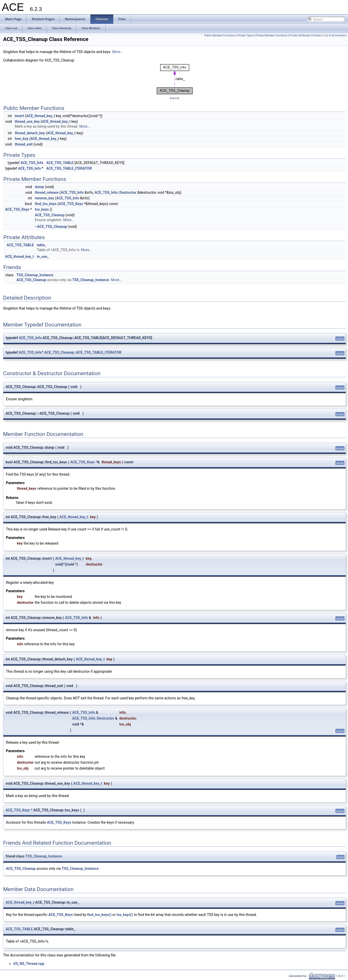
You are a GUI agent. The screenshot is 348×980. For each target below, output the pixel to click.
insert (19, 116)
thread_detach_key (30, 133)
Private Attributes (300, 35)
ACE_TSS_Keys (71, 204)
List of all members (335, 35)
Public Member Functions (220, 35)
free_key (21, 139)
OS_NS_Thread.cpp (29, 964)
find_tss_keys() (99, 915)
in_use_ (43, 257)
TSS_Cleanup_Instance (35, 275)
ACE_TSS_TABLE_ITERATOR (69, 168)
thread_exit (24, 144)
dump (39, 187)
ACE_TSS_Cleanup (50, 215)
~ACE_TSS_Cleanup (51, 227)
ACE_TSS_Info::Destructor (116, 192)
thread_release (47, 192)
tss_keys (42, 209)
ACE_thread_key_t (40, 116)
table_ (42, 245)
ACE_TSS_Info (32, 163)
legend (174, 98)
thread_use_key (27, 121)
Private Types (245, 35)
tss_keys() (125, 915)
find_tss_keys (46, 204)
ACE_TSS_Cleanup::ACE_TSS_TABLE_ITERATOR (83, 352)
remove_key (44, 198)
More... (118, 52)
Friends (317, 35)
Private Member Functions (271, 35)
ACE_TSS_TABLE (60, 163)
